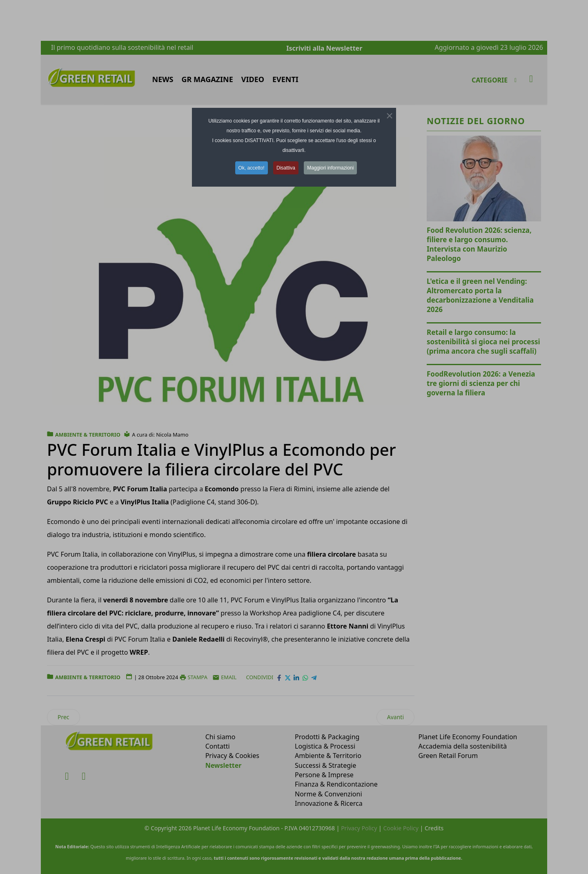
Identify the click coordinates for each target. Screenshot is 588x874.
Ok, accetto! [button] (252, 168)
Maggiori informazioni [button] (330, 168)
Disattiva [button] (286, 168)
